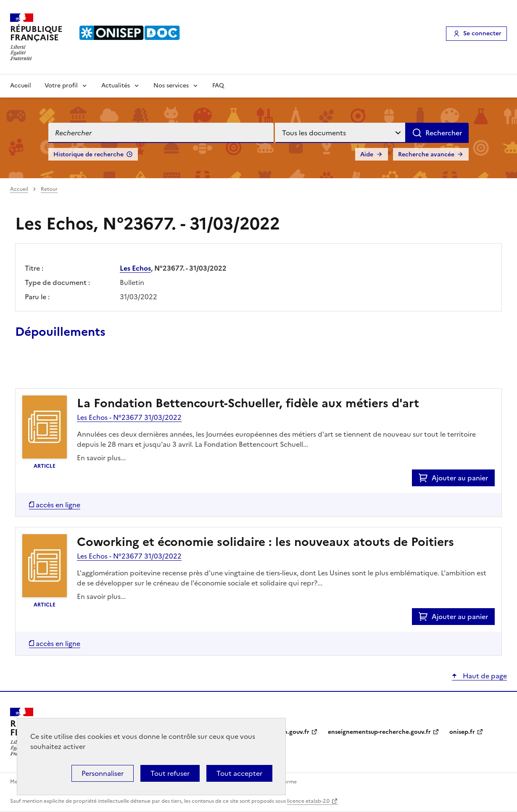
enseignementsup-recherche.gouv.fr (379, 732)
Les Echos (135, 268)
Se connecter (482, 33)
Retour (49, 189)
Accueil (21, 86)
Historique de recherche (88, 154)
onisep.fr (462, 732)
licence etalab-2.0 (308, 801)
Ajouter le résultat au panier (70, 369)
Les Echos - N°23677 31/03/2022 (129, 417)
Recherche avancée (426, 154)
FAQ (218, 86)
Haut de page (484, 676)
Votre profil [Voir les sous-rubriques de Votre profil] (61, 86)
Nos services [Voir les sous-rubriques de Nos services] (171, 86)
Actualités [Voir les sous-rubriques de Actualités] (116, 86)
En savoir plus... (101, 458)
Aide (367, 154)
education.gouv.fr (284, 732)
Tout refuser (170, 773)
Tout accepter (239, 773)
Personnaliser (103, 773)
